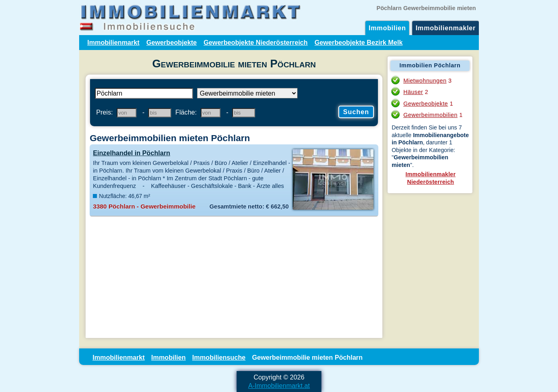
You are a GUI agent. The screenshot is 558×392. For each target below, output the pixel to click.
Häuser (413, 92)
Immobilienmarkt (113, 42)
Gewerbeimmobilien (430, 115)
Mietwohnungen (425, 81)
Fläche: (186, 112)
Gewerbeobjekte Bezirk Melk (359, 42)
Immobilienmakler (446, 28)
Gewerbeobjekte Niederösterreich (256, 42)
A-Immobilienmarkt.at (279, 386)
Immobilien (387, 28)
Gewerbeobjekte (171, 42)
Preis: (104, 112)
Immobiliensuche (219, 357)
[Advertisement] (234, 277)
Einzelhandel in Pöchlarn (131, 153)
